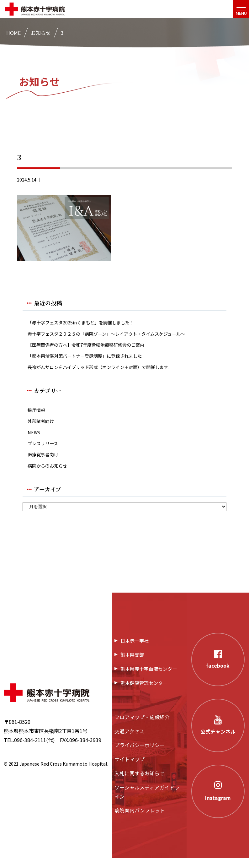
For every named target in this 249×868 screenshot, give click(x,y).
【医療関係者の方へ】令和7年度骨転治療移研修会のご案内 (94, 347)
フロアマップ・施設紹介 (142, 726)
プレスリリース (45, 451)
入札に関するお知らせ (140, 783)
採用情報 (38, 415)
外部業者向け (43, 427)
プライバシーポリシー (140, 755)
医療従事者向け (45, 463)
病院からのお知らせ (50, 475)
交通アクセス (129, 741)
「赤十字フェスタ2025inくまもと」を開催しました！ (88, 323)
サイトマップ (130, 769)
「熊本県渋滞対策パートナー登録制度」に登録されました (93, 359)
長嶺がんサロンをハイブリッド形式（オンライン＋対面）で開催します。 (110, 371)
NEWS (35, 439)
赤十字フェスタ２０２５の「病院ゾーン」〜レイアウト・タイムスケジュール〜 (118, 335)
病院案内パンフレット (140, 820)
